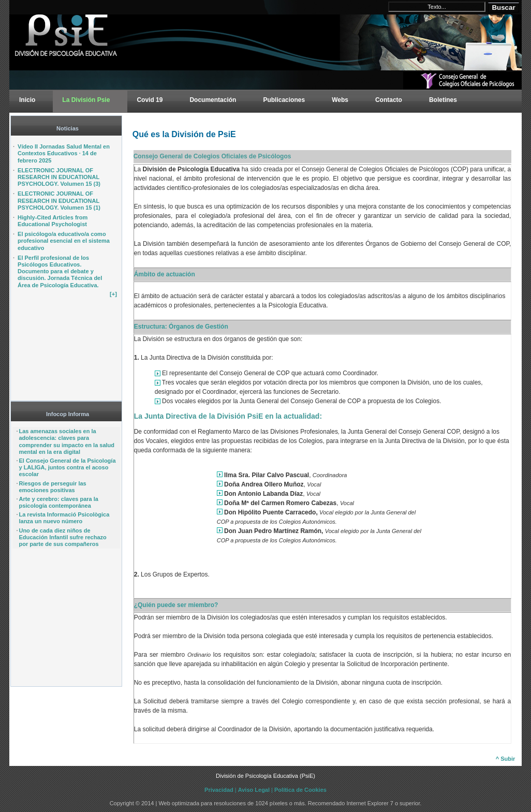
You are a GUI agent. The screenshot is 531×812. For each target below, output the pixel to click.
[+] (113, 294)
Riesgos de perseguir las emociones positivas (52, 487)
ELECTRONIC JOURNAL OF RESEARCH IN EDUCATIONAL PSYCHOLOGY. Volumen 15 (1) (59, 200)
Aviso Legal (254, 790)
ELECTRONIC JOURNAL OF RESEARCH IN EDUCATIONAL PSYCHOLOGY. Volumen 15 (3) (59, 177)
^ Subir (506, 759)
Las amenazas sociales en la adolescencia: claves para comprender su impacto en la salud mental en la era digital (67, 441)
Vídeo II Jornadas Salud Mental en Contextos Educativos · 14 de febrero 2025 (64, 153)
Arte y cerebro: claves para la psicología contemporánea (58, 502)
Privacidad (219, 790)
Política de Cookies (300, 790)
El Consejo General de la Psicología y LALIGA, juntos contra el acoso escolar (67, 467)
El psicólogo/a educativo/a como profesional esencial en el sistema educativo (64, 241)
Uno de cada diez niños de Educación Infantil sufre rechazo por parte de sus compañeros (62, 537)
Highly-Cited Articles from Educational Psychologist (53, 221)
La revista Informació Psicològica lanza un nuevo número (64, 518)
